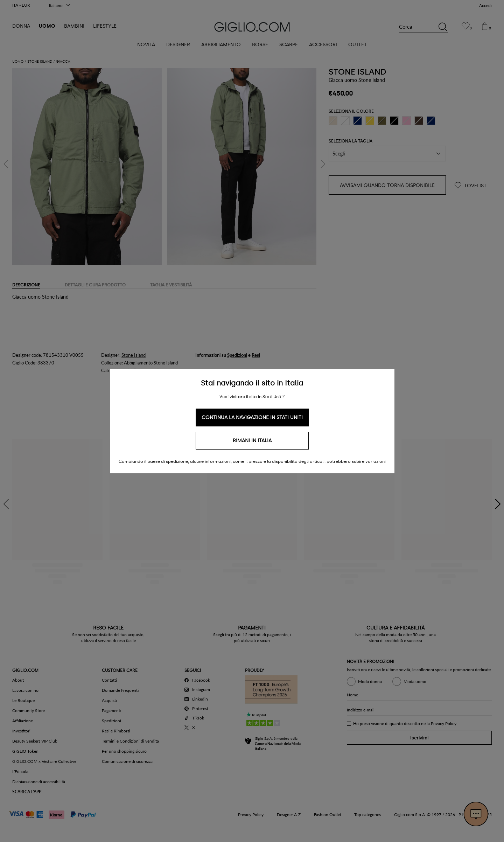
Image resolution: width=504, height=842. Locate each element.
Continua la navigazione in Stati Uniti (252, 417)
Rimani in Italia (252, 441)
